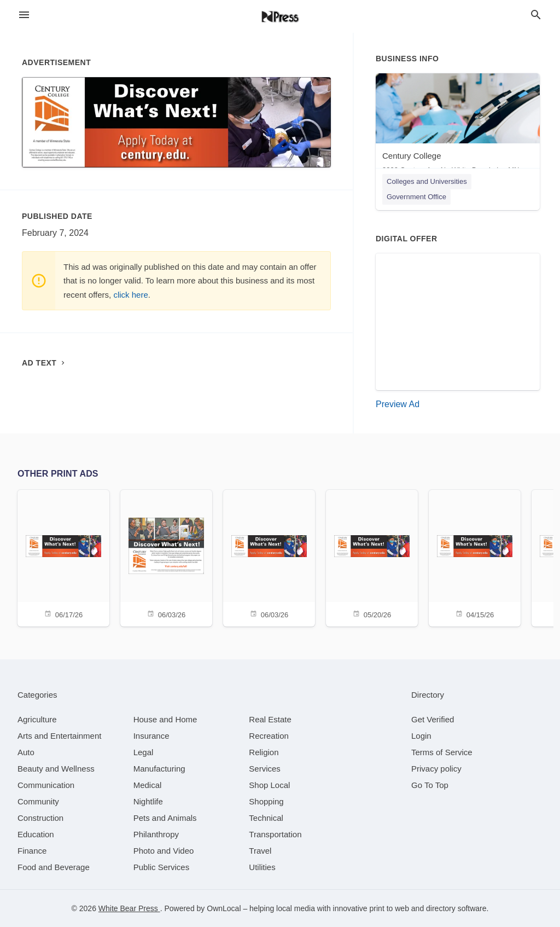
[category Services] (265, 769)
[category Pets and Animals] (165, 818)
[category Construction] (40, 818)
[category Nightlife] (148, 801)
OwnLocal (224, 908)
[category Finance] (32, 851)
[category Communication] (46, 785)
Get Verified (433, 719)
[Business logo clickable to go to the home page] (280, 16)
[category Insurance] (151, 736)
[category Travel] (260, 851)
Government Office (416, 197)
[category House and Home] (165, 719)
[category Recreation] (269, 736)
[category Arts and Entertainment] (59, 736)
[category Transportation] (275, 834)
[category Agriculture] (37, 719)
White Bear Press (129, 908)
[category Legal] (144, 752)
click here (130, 295)
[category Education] (36, 834)
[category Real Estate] (270, 719)
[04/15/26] (475, 557)
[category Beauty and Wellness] (56, 769)
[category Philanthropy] (156, 834)
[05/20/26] (372, 557)
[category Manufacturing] (159, 769)
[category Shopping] (266, 801)
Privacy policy (436, 769)
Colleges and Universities (427, 181)
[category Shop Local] (269, 785)
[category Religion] (264, 752)
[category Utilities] (262, 867)
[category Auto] (26, 752)
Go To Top (430, 785)
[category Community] (38, 801)
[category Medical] (148, 785)
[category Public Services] (162, 867)
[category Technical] (266, 818)
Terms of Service (442, 752)
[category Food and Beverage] (54, 867)
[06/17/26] (63, 557)
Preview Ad (398, 404)
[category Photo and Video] (164, 851)
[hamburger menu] (24, 15)
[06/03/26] (166, 557)
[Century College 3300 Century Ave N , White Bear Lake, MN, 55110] (458, 126)
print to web (389, 908)
